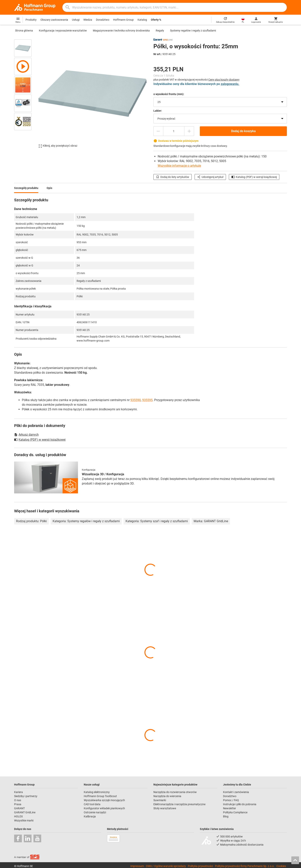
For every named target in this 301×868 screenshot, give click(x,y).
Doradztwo (103, 20)
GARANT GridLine (25, 812)
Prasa (18, 804)
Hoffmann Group (123, 20)
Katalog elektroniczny (97, 792)
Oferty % (156, 20)
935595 (147, 400)
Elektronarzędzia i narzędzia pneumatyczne (179, 804)
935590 (136, 400)
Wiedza (88, 20)
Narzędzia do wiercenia (167, 796)
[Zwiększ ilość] (189, 131)
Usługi (76, 20)
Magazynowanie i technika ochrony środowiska (121, 31)
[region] (26, 94)
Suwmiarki (160, 800)
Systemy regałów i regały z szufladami (193, 31)
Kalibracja (90, 816)
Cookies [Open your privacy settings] (281, 866)
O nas (18, 800)
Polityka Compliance (235, 812)
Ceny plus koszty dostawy (224, 80)
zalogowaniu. (230, 84)
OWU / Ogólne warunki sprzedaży (166, 866)
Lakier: (158, 111)
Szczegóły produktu (26, 188)
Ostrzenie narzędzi (95, 812)
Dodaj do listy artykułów (173, 177)
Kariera (18, 792)
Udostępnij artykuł (210, 177)
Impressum (137, 866)
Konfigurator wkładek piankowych (104, 808)
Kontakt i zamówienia (236, 792)
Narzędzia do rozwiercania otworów (175, 792)
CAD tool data (92, 804)
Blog (226, 816)
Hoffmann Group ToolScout (100, 796)
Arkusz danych (26, 435)
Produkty (31, 20)
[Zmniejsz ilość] (158, 131)
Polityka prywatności (200, 866)
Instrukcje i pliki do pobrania (240, 804)
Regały (160, 31)
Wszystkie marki (24, 820)
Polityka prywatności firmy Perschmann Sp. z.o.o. (245, 866)
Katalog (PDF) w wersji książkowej (254, 177)
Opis (49, 188)
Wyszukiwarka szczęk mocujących (104, 800)
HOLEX (18, 816)
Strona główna (24, 31)
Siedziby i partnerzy (26, 796)
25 (159, 102)
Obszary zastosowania (54, 20)
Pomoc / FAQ (231, 800)
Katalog (142, 20)
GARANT (19, 808)
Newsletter (230, 808)
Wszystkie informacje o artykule (179, 166)
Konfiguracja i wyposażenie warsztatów (63, 31)
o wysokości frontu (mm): (169, 94)
